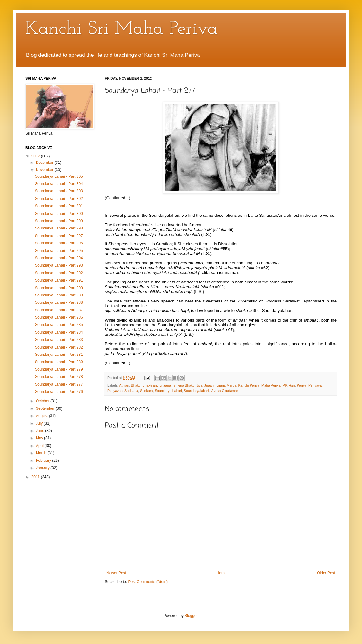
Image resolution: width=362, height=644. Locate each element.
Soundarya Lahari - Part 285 (59, 325)
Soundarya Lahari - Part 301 (59, 206)
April (40, 446)
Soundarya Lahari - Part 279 (59, 369)
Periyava (315, 385)
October (43, 401)
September (46, 408)
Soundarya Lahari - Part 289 (59, 295)
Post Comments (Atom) (148, 582)
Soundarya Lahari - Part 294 (59, 258)
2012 (36, 156)
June (40, 431)
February (44, 461)
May (40, 438)
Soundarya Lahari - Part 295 (59, 251)
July (40, 423)
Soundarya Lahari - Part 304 (59, 184)
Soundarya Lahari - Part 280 (59, 362)
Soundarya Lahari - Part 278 (59, 377)
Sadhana (131, 391)
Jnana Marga (226, 385)
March (42, 453)
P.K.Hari (289, 385)
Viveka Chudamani (225, 391)
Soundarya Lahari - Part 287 (59, 310)
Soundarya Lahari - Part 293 (59, 265)
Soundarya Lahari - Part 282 (59, 347)
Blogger (191, 616)
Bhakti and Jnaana (156, 385)
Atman (124, 385)
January (43, 468)
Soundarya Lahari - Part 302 (59, 199)
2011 (36, 477)
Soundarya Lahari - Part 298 (59, 228)
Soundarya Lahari (168, 391)
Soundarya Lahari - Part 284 (59, 332)
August (42, 416)
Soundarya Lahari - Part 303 (59, 191)
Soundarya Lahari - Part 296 (59, 243)
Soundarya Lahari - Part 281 (59, 355)
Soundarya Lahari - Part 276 (59, 392)
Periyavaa (115, 391)
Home (222, 573)
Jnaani (210, 385)
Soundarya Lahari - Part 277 (59, 384)
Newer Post (116, 573)
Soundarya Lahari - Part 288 (59, 302)
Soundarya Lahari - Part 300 (59, 214)
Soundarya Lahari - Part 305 (59, 176)
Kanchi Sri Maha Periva (121, 29)
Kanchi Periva (249, 385)
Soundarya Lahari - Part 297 (59, 236)
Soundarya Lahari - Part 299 (59, 221)
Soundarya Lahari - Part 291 (59, 280)
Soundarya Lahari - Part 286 (59, 317)
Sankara (146, 391)
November (45, 170)
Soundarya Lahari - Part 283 (59, 340)
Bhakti (136, 385)
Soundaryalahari (196, 391)
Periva (302, 385)
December (45, 163)
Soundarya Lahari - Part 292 (59, 273)
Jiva (199, 385)
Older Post (326, 573)
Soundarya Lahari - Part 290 (59, 288)
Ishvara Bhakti (184, 385)
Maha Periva (271, 385)
